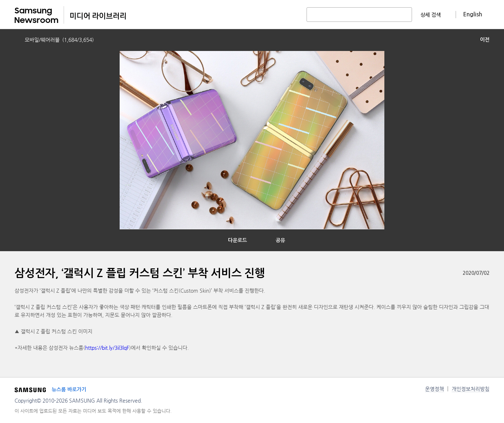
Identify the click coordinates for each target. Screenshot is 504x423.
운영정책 (435, 389)
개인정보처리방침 (471, 389)
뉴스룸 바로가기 (69, 390)
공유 (280, 240)
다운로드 (237, 240)
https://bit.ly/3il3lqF (107, 348)
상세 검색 (431, 15)
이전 (485, 40)
